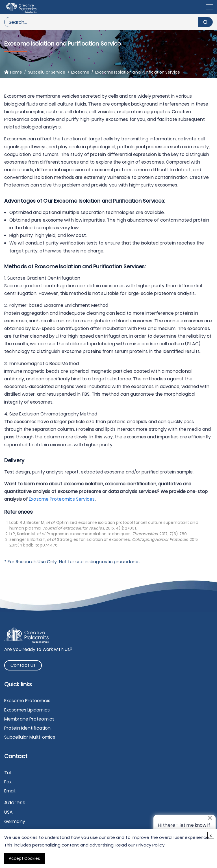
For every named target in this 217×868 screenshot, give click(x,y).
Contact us (23, 665)
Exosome (80, 72)
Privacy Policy (150, 845)
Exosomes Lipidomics (27, 710)
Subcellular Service (47, 72)
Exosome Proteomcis (27, 701)
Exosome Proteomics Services (62, 499)
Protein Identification (27, 728)
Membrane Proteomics (29, 719)
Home (16, 72)
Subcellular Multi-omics (30, 737)
